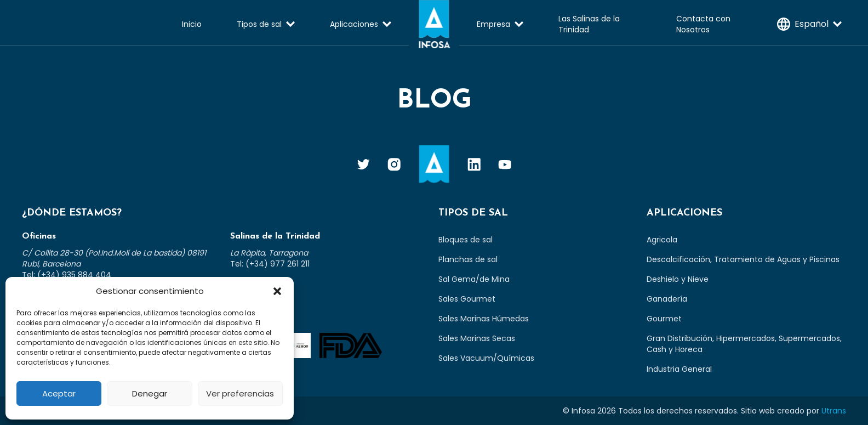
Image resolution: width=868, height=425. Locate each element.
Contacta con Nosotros (703, 24)
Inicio (192, 24)
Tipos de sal (259, 24)
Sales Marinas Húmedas (484, 319)
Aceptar (59, 393)
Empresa (493, 24)
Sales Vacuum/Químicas (486, 358)
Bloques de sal (466, 240)
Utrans (834, 411)
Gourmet (664, 319)
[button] (277, 291)
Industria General (679, 369)
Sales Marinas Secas (477, 338)
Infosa (434, 24)
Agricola (662, 240)
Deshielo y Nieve (678, 279)
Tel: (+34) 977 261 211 (270, 264)
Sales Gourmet (467, 299)
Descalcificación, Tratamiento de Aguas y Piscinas (743, 259)
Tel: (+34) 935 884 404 (67, 275)
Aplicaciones (354, 24)
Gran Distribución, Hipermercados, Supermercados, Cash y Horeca (744, 344)
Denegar (150, 393)
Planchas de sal (468, 259)
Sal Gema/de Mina (474, 279)
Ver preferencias (240, 393)
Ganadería (667, 299)
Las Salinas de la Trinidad (589, 24)
